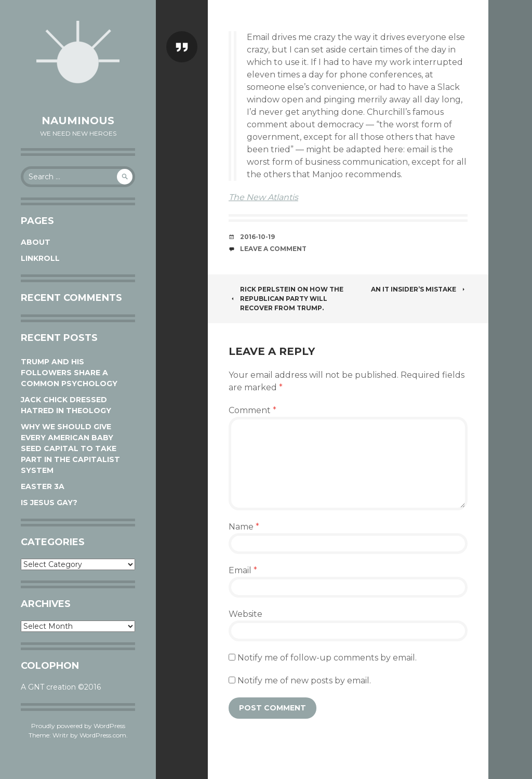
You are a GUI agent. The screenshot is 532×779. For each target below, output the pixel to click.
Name (244, 527)
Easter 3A (43, 486)
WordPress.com (103, 735)
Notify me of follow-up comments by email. (327, 658)
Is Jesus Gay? (49, 503)
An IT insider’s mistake (419, 289)
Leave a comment (273, 249)
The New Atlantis (263, 197)
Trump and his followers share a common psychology (69, 373)
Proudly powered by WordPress (78, 726)
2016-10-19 (257, 237)
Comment (252, 410)
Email (243, 570)
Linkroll (40, 258)
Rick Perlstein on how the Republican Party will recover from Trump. (286, 299)
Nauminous (78, 121)
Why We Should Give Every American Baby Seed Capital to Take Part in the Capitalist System (70, 448)
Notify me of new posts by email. (304, 681)
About (36, 242)
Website (245, 614)
